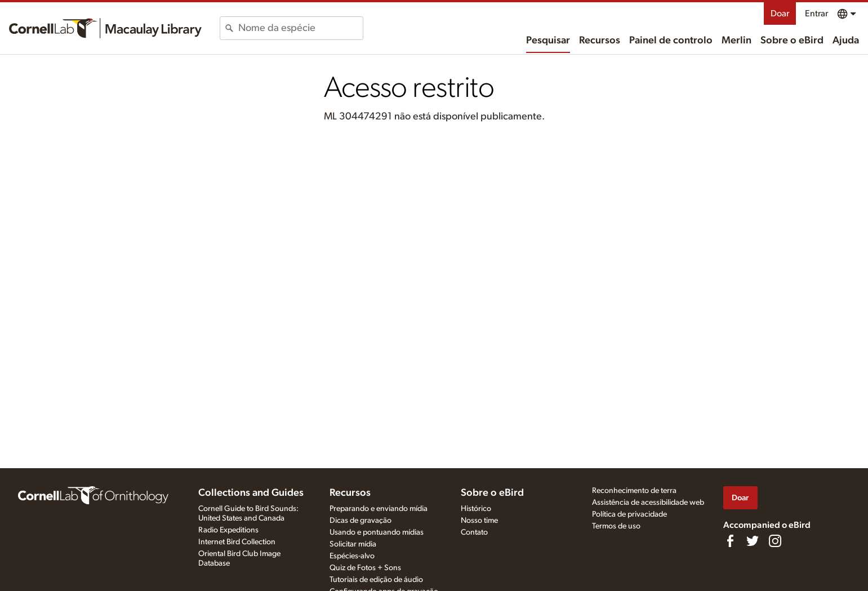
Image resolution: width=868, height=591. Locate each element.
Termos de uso (616, 526)
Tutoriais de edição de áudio (376, 580)
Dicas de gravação (360, 521)
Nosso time (479, 521)
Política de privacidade (629, 514)
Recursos (600, 41)
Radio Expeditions (228, 530)
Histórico (476, 509)
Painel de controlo (671, 41)
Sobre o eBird (792, 41)
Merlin (736, 41)
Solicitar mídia (353, 544)
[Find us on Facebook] (730, 541)
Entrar (816, 14)
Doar (780, 14)
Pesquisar (548, 41)
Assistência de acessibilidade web (648, 503)
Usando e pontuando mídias (377, 532)
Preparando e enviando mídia (379, 509)
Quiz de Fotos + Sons (365, 568)
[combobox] (301, 28)
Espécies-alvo (352, 556)
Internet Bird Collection (237, 542)
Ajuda (846, 41)
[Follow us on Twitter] (753, 541)
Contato (474, 532)
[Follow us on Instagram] (775, 541)
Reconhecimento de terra (634, 491)
